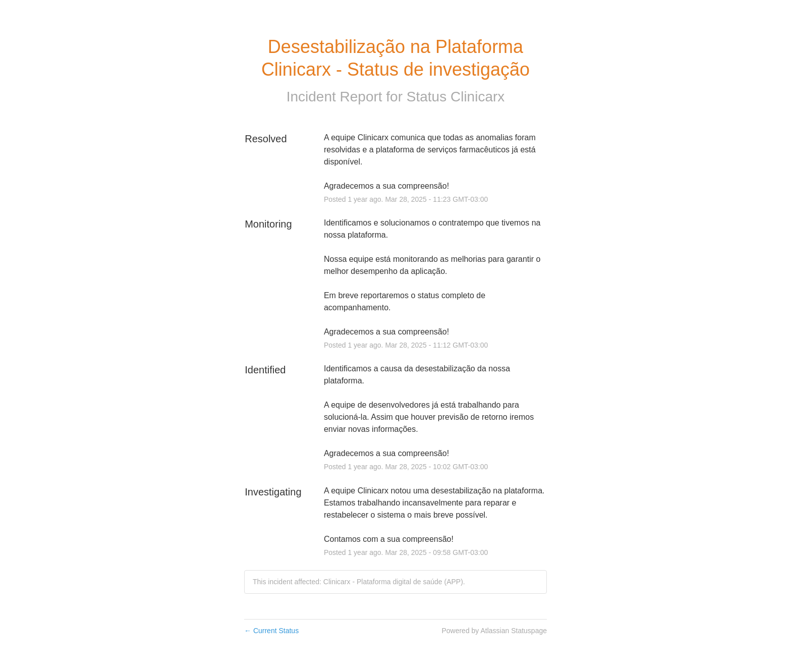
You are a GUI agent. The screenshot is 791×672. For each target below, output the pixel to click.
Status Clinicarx (456, 97)
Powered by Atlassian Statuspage (494, 631)
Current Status (271, 631)
